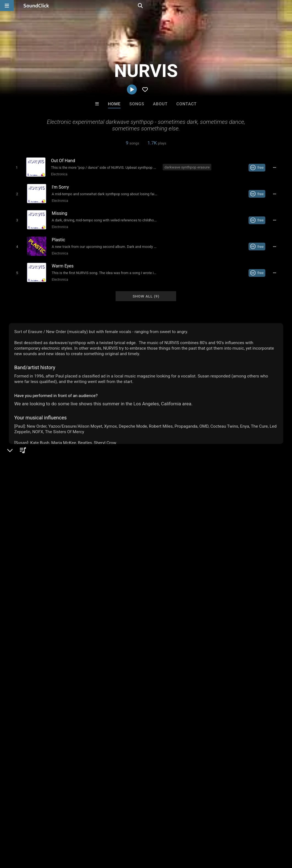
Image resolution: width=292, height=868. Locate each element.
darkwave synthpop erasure (187, 167)
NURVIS (18, 469)
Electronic (28, 488)
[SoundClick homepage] (36, 6)
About (160, 104)
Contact (187, 104)
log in (51, 651)
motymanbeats (78, 751)
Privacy (131, 835)
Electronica (58, 174)
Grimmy (214, 751)
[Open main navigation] (7, 6)
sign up (31, 651)
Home (114, 104)
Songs (137, 104)
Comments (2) (26, 582)
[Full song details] (277, 167)
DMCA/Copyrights (102, 835)
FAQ (23, 835)
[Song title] (104, 160)
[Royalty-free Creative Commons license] (259, 167)
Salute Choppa (123, 751)
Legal (148, 835)
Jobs (75, 835)
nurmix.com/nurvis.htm (39, 509)
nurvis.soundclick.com (38, 501)
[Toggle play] (16, 167)
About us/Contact (49, 835)
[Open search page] (286, 6)
